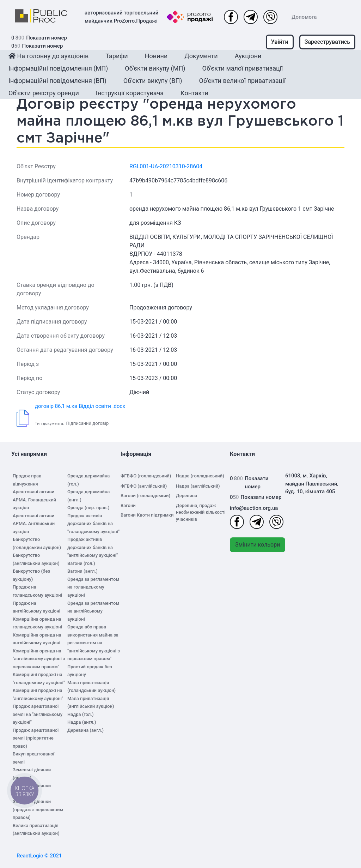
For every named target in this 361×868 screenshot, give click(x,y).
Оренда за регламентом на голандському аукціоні (93, 587)
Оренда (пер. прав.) (88, 508)
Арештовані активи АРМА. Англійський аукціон (34, 524)
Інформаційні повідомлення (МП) (58, 68)
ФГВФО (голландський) (146, 476)
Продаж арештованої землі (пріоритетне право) (36, 738)
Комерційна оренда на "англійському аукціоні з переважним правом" (39, 659)
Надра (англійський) (198, 486)
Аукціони (248, 56)
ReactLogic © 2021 (39, 856)
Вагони (128, 505)
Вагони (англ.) (82, 571)
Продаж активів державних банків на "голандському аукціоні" (93, 524)
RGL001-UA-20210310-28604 (166, 166)
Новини (156, 56)
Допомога (304, 17)
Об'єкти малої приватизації (243, 68)
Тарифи (117, 56)
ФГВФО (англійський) (144, 486)
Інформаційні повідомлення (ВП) (57, 81)
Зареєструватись (327, 42)
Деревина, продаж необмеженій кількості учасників (201, 512)
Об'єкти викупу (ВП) (153, 81)
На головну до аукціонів (48, 56)
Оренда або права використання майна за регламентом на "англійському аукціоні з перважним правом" (94, 643)
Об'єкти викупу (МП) (155, 68)
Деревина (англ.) (85, 730)
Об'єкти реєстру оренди (44, 93)
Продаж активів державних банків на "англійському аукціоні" (93, 547)
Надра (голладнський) (200, 476)
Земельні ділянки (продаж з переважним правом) (38, 809)
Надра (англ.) (82, 722)
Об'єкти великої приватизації (243, 81)
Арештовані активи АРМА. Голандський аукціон (34, 500)
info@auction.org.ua (254, 508)
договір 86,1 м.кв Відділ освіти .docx (80, 406)
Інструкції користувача (130, 93)
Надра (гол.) (80, 714)
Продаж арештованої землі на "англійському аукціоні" (38, 714)
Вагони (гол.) (81, 563)
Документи (201, 56)
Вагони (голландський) (145, 496)
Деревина (186, 496)
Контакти (194, 93)
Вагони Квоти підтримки (147, 515)
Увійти (280, 42)
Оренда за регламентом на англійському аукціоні (93, 611)
